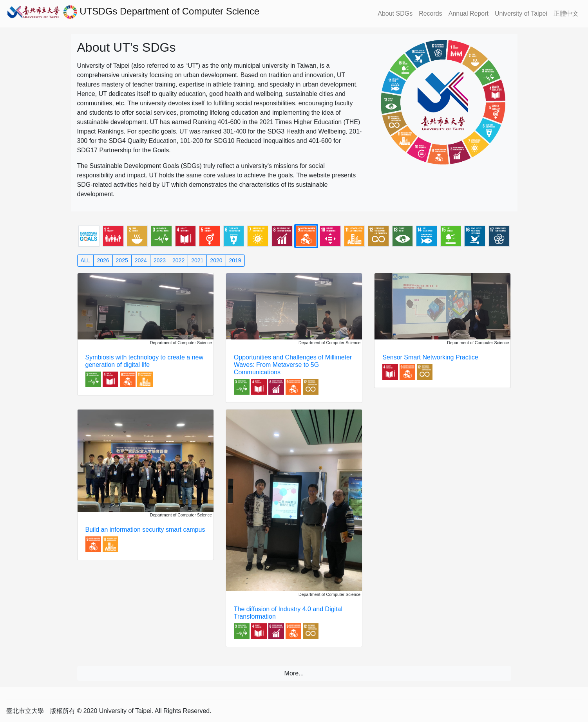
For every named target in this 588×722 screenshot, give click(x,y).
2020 (216, 260)
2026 (103, 260)
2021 (197, 260)
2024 (141, 260)
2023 (160, 260)
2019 (235, 260)
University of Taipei (521, 14)
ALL (86, 260)
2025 (122, 260)
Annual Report (469, 14)
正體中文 (566, 14)
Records (431, 14)
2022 (178, 260)
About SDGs (395, 14)
